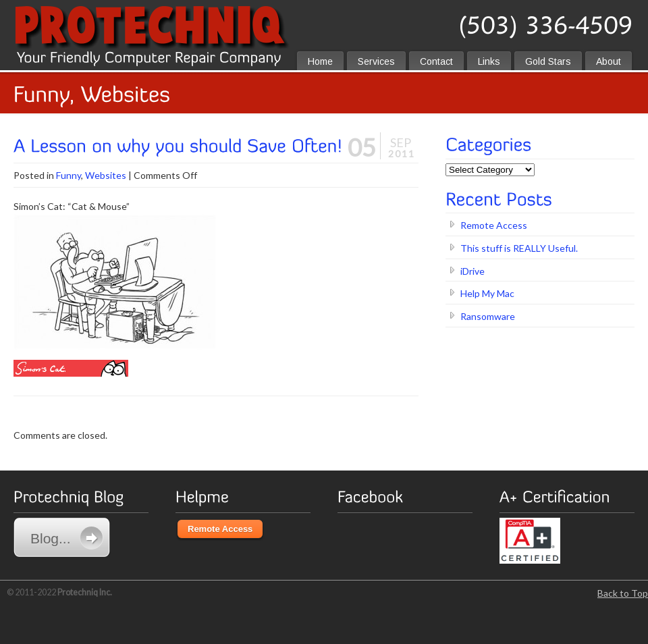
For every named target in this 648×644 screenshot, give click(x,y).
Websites (106, 175)
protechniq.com (322, 28)
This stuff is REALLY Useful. (519, 248)
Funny (69, 175)
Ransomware (488, 316)
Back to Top (623, 593)
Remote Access (494, 225)
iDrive (473, 271)
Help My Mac (487, 293)
